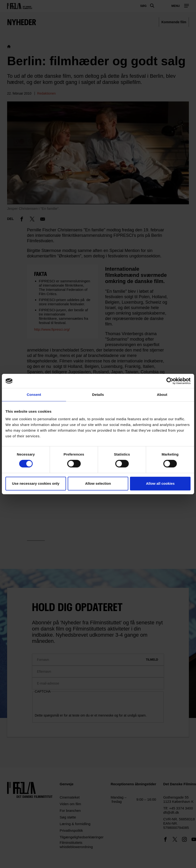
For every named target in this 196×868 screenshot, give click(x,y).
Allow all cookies (160, 483)
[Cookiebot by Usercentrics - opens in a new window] (170, 381)
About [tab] (162, 395)
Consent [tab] (34, 395)
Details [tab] (98, 395)
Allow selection (98, 483)
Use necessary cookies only (36, 483)
